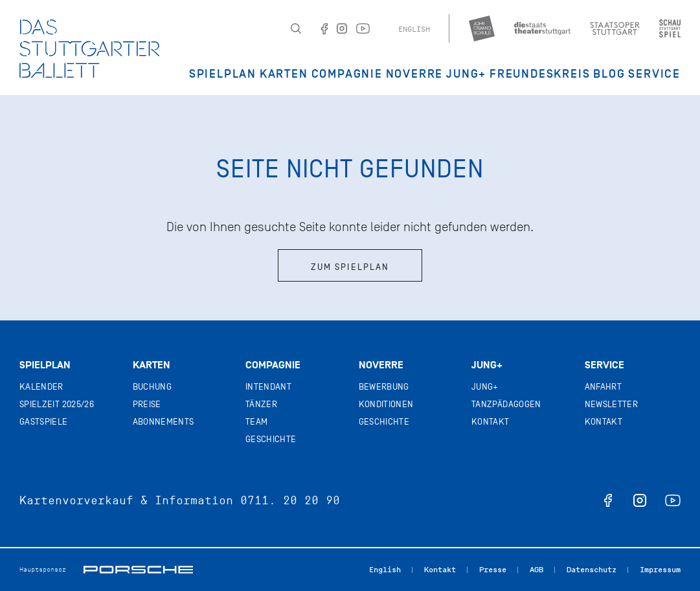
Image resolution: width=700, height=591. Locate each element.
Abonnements (164, 422)
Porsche (138, 570)
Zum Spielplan (350, 267)
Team (256, 422)
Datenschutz (592, 570)
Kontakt (490, 422)
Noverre (415, 74)
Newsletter (612, 404)
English (414, 29)
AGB (536, 570)
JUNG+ (466, 74)
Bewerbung (384, 387)
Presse (493, 570)
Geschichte (271, 439)
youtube (673, 500)
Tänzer (261, 404)
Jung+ (487, 365)
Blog (609, 74)
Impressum (660, 570)
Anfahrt (603, 387)
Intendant (268, 387)
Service (654, 74)
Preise (147, 404)
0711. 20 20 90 (290, 500)
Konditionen (386, 404)
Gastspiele (44, 422)
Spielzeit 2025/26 (57, 404)
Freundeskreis (540, 74)
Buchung (152, 387)
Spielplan (223, 74)
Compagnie (347, 74)
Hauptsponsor (43, 569)
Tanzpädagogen (506, 404)
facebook (608, 500)
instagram (640, 500)
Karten (284, 74)
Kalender (41, 387)
